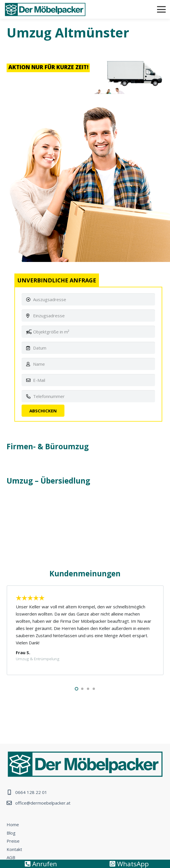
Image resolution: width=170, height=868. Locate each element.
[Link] (45, 10)
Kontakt (14, 849)
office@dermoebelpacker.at (43, 803)
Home (13, 824)
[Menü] (161, 10)
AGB (11, 857)
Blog (11, 833)
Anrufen (41, 864)
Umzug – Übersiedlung (48, 481)
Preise (13, 841)
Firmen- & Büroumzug (48, 446)
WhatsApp (129, 864)
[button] (77, 689)
